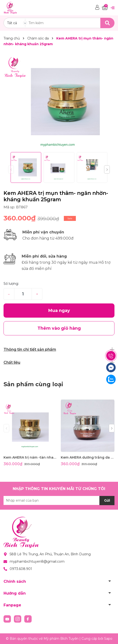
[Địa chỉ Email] (59, 500)
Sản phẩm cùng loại (33, 384)
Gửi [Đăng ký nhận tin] (107, 500)
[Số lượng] (23, 294)
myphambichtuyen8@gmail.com (37, 561)
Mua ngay (59, 311)
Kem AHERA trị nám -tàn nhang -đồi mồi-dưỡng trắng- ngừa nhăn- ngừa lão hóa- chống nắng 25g (30, 457)
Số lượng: (11, 284)
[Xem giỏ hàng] (105, 8)
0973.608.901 (21, 569)
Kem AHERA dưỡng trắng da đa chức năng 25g (88, 457)
